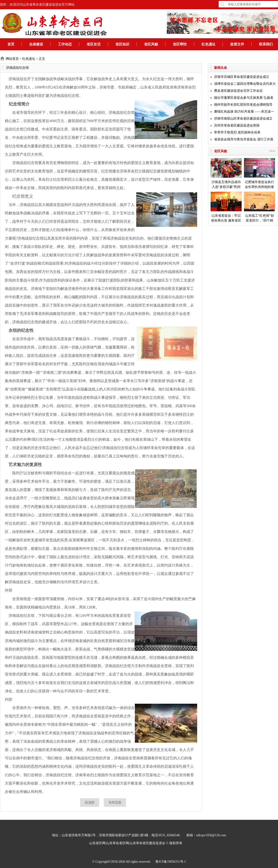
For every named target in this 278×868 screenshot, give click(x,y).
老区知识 (122, 44)
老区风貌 (151, 44)
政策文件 (237, 44)
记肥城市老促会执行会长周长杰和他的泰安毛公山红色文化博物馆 (259, 174)
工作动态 (65, 44)
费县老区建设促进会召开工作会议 (238, 91)
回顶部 (90, 803)
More (272, 151)
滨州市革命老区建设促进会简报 (237, 125)
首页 (11, 44)
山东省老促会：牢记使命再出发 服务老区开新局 (226, 207)
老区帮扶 (180, 44)
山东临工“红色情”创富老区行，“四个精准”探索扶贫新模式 (259, 207)
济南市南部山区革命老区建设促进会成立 (243, 119)
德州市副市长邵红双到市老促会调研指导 (243, 105)
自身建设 (36, 44)
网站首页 (12, 59)
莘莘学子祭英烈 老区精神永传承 (237, 132)
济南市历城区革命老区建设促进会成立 (242, 77)
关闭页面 (115, 803)
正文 (42, 59)
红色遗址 (208, 44)
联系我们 (266, 44)
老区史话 (94, 44)
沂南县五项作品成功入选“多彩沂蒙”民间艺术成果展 (226, 174)
